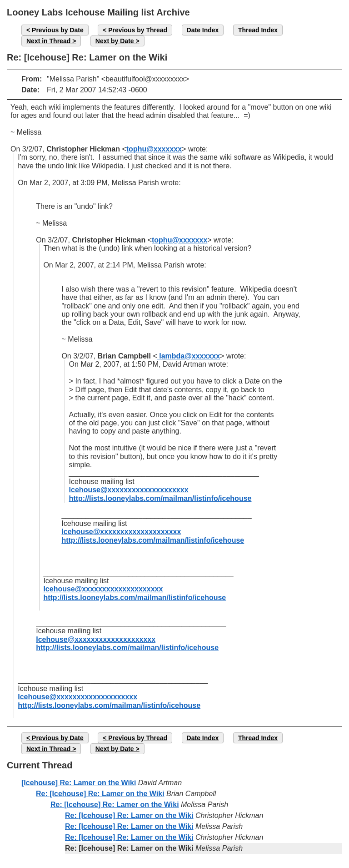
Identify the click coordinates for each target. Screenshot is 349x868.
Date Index (203, 30)
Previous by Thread (138, 30)
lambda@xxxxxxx (189, 356)
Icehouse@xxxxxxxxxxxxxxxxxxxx (129, 490)
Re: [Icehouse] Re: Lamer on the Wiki (100, 794)
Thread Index (258, 30)
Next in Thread (48, 41)
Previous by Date (58, 30)
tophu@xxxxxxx (154, 149)
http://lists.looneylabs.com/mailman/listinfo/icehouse (160, 498)
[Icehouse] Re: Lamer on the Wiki (79, 783)
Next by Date (115, 41)
